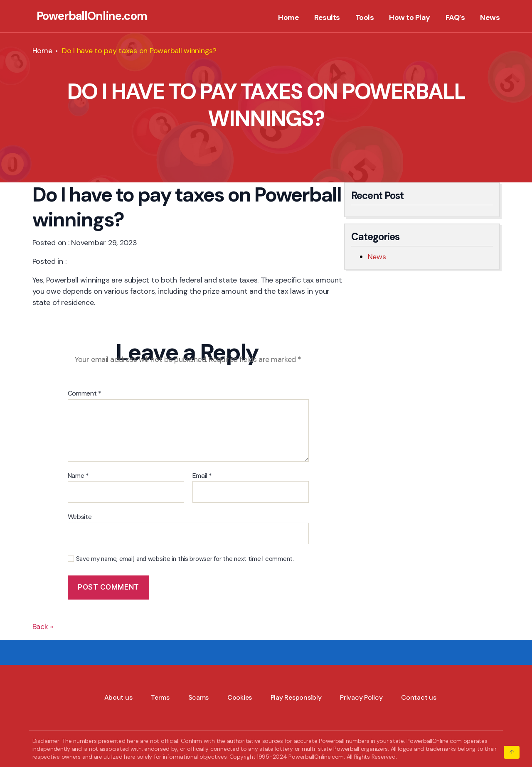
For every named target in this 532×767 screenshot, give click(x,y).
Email (202, 476)
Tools (365, 18)
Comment (85, 393)
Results (327, 18)
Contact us (419, 697)
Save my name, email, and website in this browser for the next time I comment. (185, 559)
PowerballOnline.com (92, 16)
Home (288, 18)
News (490, 18)
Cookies (240, 697)
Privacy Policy (361, 697)
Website (80, 516)
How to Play (410, 18)
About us (118, 697)
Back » (43, 627)
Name (78, 476)
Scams (199, 697)
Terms (160, 697)
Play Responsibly (296, 697)
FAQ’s (455, 18)
